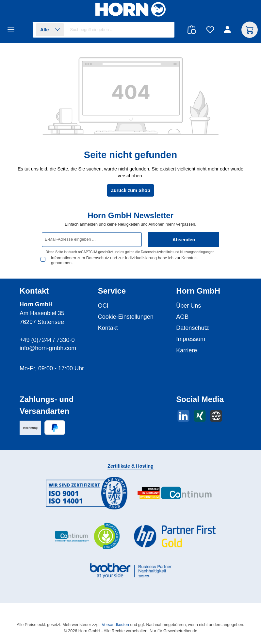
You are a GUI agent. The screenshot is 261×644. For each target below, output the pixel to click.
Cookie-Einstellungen (126, 317)
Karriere (187, 350)
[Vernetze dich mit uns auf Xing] (200, 416)
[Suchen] (166, 30)
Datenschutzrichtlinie (157, 252)
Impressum (191, 339)
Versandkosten (115, 625)
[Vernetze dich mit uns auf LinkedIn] (183, 416)
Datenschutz (192, 328)
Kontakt (108, 328)
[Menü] (13, 30)
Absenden (184, 240)
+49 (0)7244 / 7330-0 (47, 340)
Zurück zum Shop (130, 190)
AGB (182, 317)
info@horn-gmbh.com (48, 348)
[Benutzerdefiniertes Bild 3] (87, 536)
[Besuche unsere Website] (216, 416)
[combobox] (121, 30)
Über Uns (188, 306)
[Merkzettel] (210, 30)
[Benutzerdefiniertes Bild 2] (175, 493)
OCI (103, 306)
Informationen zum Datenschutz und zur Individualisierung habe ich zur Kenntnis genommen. (124, 260)
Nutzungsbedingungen (197, 252)
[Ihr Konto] (228, 30)
